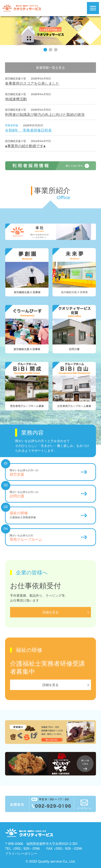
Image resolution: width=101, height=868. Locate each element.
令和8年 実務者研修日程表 (28, 130)
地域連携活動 (16, 99)
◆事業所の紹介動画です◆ (25, 146)
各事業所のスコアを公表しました (32, 83)
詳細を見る (50, 685)
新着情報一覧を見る (50, 68)
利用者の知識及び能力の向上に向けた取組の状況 (45, 115)
